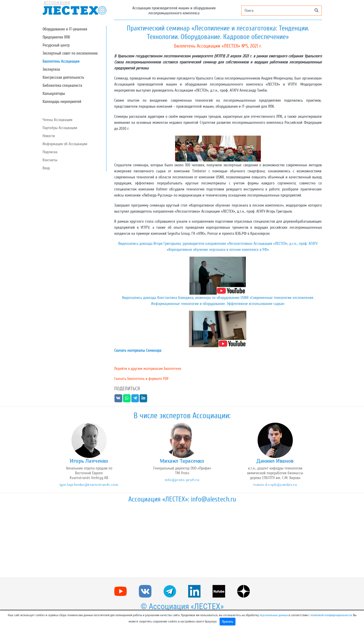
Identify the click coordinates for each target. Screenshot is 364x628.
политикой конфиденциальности (331, 615)
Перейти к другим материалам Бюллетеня (148, 369)
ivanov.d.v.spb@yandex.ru (275, 484)
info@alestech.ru (213, 499)
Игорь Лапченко (89, 461)
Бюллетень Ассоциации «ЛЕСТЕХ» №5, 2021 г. (218, 46)
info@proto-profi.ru (182, 480)
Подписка (50, 152)
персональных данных (274, 615)
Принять (228, 622)
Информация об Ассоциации (65, 144)
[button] (74, 45)
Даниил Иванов (275, 461)
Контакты (50, 160)
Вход (46, 168)
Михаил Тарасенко (182, 461)
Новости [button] (49, 136)
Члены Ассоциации (57, 120)
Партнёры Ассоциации (60, 128)
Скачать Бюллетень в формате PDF (141, 379)
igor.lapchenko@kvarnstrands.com (89, 484)
